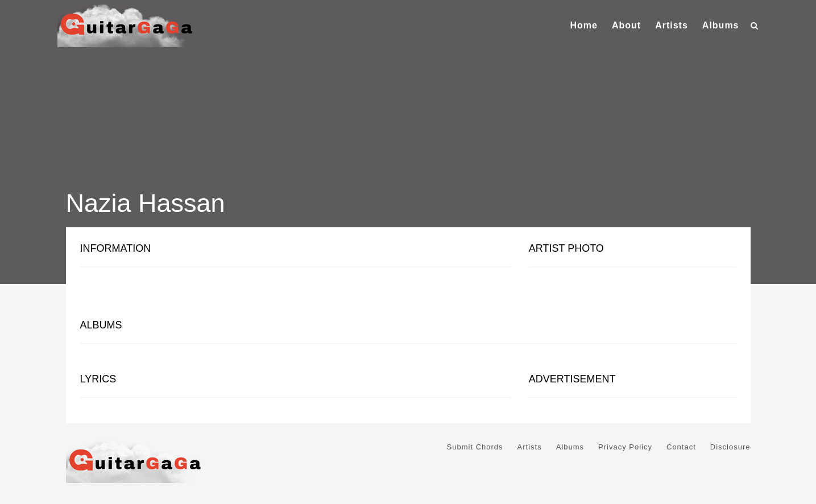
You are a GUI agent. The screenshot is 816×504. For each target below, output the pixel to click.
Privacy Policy (625, 447)
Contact (681, 447)
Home (583, 25)
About (626, 25)
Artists (672, 25)
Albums (721, 25)
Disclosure (730, 447)
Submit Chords (475, 447)
